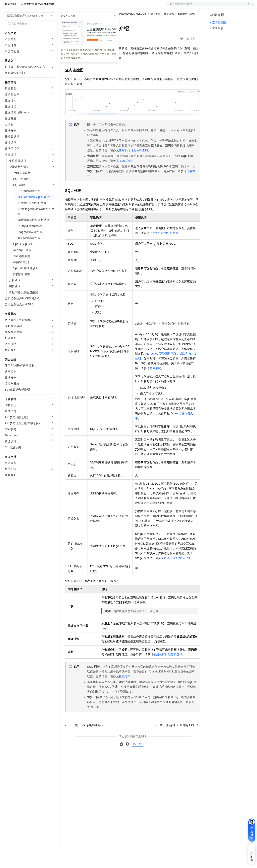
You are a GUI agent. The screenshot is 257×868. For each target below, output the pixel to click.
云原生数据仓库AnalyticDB (37, 17)
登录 (248, 6)
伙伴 (109, 6)
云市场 (98, 6)
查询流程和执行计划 (177, 571)
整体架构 (155, 381)
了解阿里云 (132, 6)
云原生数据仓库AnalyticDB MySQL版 (126, 27)
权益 (77, 6)
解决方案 (65, 6)
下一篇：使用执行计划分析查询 (176, 738)
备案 (214, 6)
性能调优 (169, 27)
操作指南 (155, 27)
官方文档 (10, 17)
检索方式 (125, 689)
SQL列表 (126, 174)
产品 (52, 6)
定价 (87, 6)
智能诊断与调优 (186, 27)
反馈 (137, 757)
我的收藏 (190, 51)
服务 (118, 6)
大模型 (41, 6)
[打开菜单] (6, 6)
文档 (206, 6)
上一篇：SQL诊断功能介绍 (84, 738)
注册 (234, 6)
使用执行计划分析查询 (133, 163)
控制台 (224, 6)
